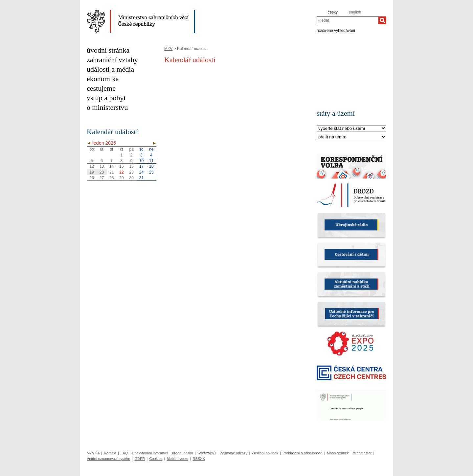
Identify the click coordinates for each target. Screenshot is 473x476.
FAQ (124, 453)
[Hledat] (382, 20)
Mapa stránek (338, 453)
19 (91, 172)
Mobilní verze (178, 459)
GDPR (140, 459)
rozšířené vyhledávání (336, 30)
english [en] (355, 12)
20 (102, 172)
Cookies (156, 459)
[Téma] (351, 137)
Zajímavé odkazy (234, 453)
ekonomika (103, 79)
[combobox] (348, 20)
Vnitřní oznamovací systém (108, 459)
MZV (168, 49)
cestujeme (101, 88)
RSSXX (199, 459)
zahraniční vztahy (112, 60)
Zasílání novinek (265, 453)
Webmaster (362, 453)
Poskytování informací (150, 453)
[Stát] (351, 129)
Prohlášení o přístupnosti (303, 453)
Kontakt (110, 453)
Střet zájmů (207, 453)
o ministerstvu (107, 107)
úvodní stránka (108, 50)
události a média (110, 69)
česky (333, 12)
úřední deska (183, 453)
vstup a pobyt (106, 98)
